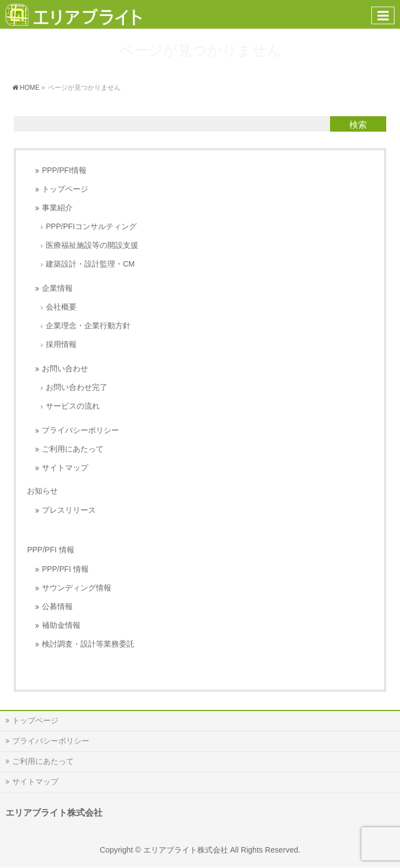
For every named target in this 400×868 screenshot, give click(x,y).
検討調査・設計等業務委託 (88, 644)
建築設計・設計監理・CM (90, 264)
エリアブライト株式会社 (186, 850)
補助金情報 (61, 625)
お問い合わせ (65, 369)
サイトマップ (65, 468)
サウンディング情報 (77, 588)
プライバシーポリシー (80, 430)
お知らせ (42, 491)
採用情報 (61, 345)
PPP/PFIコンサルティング (91, 227)
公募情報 (57, 607)
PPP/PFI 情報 (65, 569)
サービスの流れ (73, 406)
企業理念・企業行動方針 (88, 326)
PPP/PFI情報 (64, 170)
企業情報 (57, 288)
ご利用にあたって (73, 449)
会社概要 (61, 307)
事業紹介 (57, 208)
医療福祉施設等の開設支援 (92, 245)
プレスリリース (69, 510)
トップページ (65, 189)
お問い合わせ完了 (77, 387)
